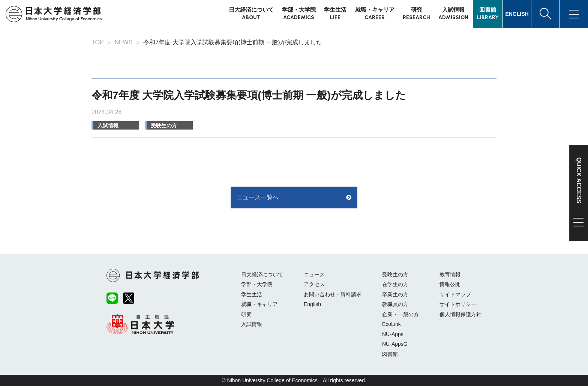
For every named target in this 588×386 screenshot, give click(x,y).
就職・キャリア (259, 304)
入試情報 (108, 125)
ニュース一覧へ (258, 197)
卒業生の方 (395, 294)
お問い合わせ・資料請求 (333, 294)
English (312, 304)
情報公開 (450, 284)
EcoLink (391, 324)
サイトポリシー (458, 304)
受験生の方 (164, 125)
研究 (246, 314)
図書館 (390, 354)
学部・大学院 (257, 284)
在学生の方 (395, 284)
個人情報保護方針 (460, 314)
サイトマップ (455, 294)
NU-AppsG (395, 344)
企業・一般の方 (400, 314)
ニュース (314, 274)
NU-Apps (393, 334)
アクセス (314, 284)
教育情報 (450, 274)
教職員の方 (395, 304)
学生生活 (252, 294)
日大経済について (262, 274)
